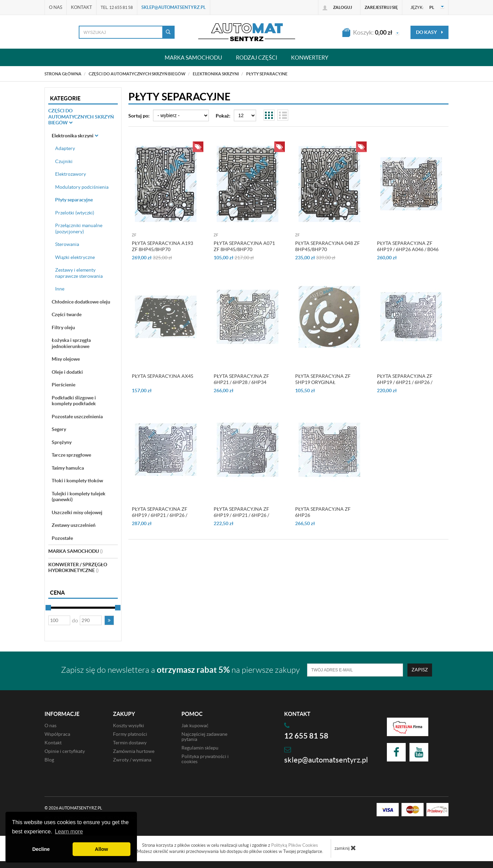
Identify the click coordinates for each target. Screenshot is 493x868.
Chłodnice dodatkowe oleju (81, 302)
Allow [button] (101, 849)
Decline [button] (41, 849)
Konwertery (310, 57)
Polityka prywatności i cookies (205, 759)
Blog (49, 760)
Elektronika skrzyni (75, 136)
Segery (59, 429)
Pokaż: (223, 116)
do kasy (429, 32)
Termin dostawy (130, 743)
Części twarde (67, 314)
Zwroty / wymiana (132, 760)
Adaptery (65, 148)
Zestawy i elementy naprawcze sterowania (79, 273)
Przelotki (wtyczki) (75, 213)
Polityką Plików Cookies (295, 845)
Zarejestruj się (381, 7)
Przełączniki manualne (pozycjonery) (79, 228)
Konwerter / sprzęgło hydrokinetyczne (78, 568)
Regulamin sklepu (200, 748)
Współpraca (57, 734)
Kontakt (81, 7)
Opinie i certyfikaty (65, 751)
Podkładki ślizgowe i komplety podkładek (74, 401)
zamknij (345, 848)
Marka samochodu (193, 57)
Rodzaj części (257, 57)
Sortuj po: (139, 116)
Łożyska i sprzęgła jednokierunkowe (71, 343)
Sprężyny (62, 442)
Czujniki (64, 161)
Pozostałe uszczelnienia (77, 417)
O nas (56, 7)
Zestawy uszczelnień (74, 525)
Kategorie (65, 98)
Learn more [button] (69, 832)
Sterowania (67, 244)
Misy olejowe (66, 359)
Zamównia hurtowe (134, 751)
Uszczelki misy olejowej (77, 512)
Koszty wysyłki (129, 726)
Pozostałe (62, 538)
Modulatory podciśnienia (82, 187)
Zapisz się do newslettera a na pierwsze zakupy (180, 670)
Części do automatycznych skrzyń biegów (81, 117)
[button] (109, 620)
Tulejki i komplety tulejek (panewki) (79, 497)
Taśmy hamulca (68, 468)
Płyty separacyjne (74, 200)
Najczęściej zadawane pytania (204, 737)
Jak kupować (195, 726)
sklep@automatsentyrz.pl (174, 7)
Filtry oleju (63, 327)
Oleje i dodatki (67, 372)
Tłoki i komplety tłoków (77, 481)
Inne (60, 289)
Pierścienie (64, 385)
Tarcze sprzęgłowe (71, 455)
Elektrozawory (71, 174)
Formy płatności (130, 734)
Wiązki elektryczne (75, 257)
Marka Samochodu (75, 551)
